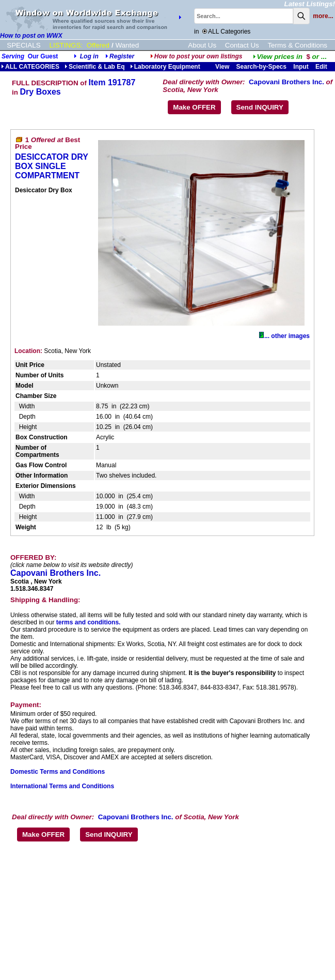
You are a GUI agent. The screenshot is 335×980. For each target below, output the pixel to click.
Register (122, 56)
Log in (89, 56)
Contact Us (242, 45)
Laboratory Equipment (165, 67)
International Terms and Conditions (62, 786)
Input (301, 67)
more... (323, 16)
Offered (98, 45)
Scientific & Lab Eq (95, 67)
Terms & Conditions (297, 45)
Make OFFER (194, 107)
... (290, 57)
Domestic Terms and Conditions (58, 772)
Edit (322, 67)
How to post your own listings (196, 56)
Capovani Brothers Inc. (286, 82)
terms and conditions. (89, 622)
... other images (284, 336)
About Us (202, 45)
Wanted (127, 45)
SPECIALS (23, 45)
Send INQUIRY (260, 107)
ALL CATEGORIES (30, 67)
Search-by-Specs (261, 67)
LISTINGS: (66, 45)
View (222, 67)
